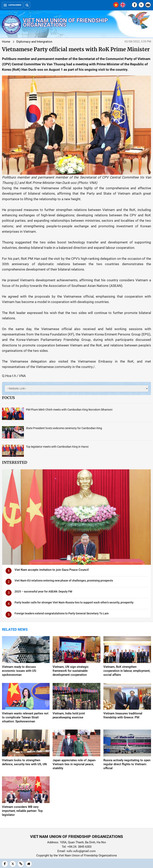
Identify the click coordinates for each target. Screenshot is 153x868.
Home (6, 42)
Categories (12, 5)
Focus (8, 398)
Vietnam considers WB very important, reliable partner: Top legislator (22, 811)
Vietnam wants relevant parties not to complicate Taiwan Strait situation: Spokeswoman (25, 717)
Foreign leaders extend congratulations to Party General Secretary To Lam (62, 613)
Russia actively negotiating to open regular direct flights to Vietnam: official (127, 764)
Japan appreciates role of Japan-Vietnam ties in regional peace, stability (74, 764)
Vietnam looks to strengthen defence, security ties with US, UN (24, 762)
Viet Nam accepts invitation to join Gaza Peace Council (52, 570)
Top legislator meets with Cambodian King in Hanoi (57, 447)
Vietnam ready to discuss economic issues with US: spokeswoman (19, 671)
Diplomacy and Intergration (34, 42)
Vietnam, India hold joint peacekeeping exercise (69, 715)
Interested (15, 462)
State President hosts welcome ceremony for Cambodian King (64, 428)
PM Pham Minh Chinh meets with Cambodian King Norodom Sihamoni (69, 410)
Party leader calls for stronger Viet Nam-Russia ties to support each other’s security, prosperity (74, 602)
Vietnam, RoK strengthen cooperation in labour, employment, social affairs (127, 671)
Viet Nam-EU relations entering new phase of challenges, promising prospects (64, 581)
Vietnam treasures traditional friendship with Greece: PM (123, 715)
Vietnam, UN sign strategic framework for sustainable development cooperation (71, 671)
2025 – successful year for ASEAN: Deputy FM (43, 591)
